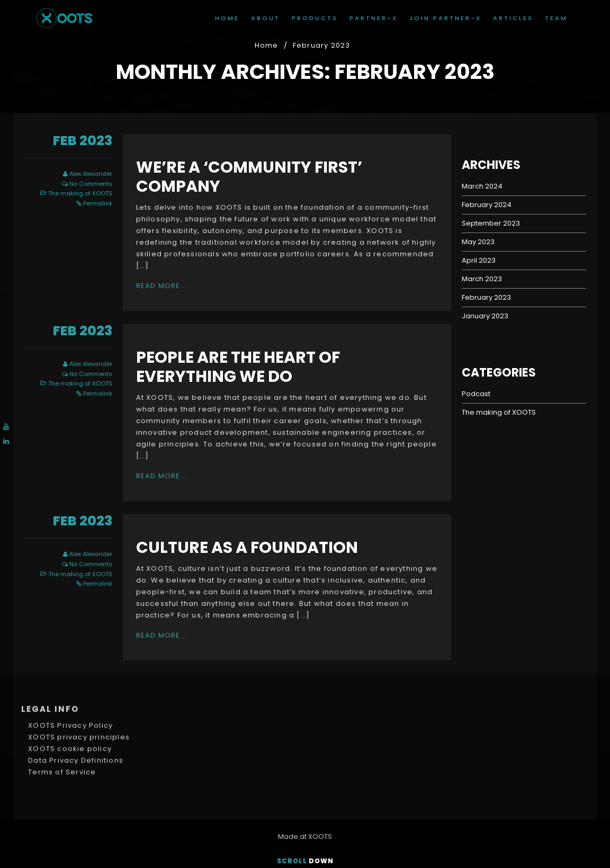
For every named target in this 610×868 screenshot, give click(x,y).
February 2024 (487, 205)
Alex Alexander (91, 174)
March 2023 (482, 279)
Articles (513, 18)
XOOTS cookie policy (70, 706)
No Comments (91, 184)
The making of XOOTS (80, 193)
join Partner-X (445, 18)
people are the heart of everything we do (238, 367)
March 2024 (482, 186)
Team (556, 18)
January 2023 (485, 316)
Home (227, 18)
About (266, 18)
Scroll (305, 861)
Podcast (476, 394)
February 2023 (486, 297)
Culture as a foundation (247, 548)
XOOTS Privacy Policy (70, 682)
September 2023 (491, 223)
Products (315, 18)
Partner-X (374, 18)
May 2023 (478, 242)
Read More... (162, 286)
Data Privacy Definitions (76, 717)
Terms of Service (62, 729)
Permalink (98, 203)
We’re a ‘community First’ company (249, 177)
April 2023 (479, 260)
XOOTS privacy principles (79, 694)
